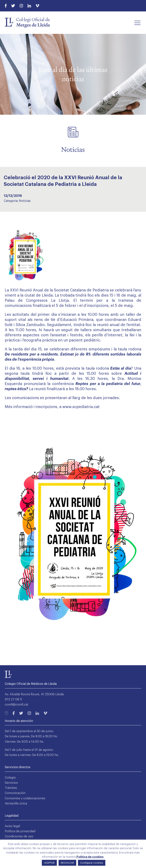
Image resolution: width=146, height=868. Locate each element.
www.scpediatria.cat (81, 407)
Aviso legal (12, 826)
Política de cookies (90, 857)
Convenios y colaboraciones (25, 798)
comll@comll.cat (17, 705)
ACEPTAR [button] (49, 863)
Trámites (11, 788)
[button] (137, 23)
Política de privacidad (20, 831)
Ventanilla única (16, 804)
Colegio (10, 778)
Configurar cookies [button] (92, 863)
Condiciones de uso (19, 836)
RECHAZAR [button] (67, 863)
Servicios (11, 783)
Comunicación (15, 793)
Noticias (25, 201)
